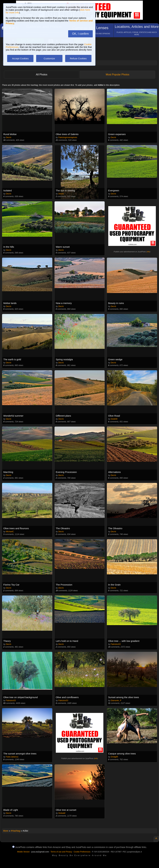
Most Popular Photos (118, 75)
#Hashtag (15, 831)
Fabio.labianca (12, 757)
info (148, 252)
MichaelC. (10, 532)
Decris (9, 137)
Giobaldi (62, 813)
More (6, 831)
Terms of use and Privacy (61, 852)
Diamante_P (116, 701)
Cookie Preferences (82, 852)
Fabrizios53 (116, 644)
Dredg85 (114, 757)
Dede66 (114, 419)
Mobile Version (23, 852)
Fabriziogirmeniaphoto (68, 137)
